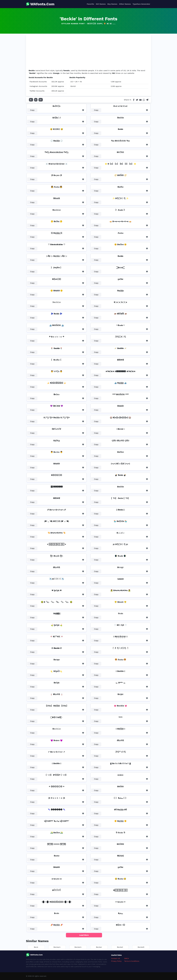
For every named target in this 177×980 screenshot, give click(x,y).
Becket (120, 947)
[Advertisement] (88, 52)
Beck (36, 947)
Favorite (90, 4)
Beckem (78, 947)
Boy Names (112, 4)
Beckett (141, 947)
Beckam (57, 947)
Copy (32, 110)
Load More (84, 935)
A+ (41, 100)
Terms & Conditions (132, 961)
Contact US (116, 958)
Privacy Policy (116, 961)
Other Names (125, 4)
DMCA (127, 958)
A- (31, 100)
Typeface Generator (141, 4)
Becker (99, 947)
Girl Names (101, 4)
